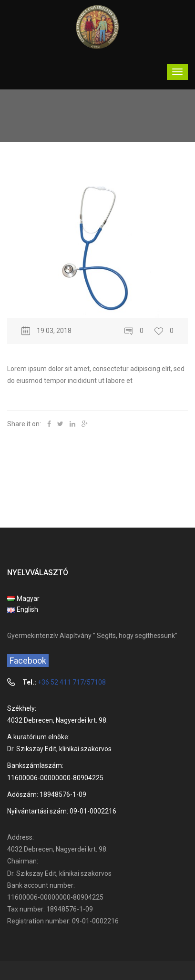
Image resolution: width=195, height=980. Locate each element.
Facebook (28, 661)
